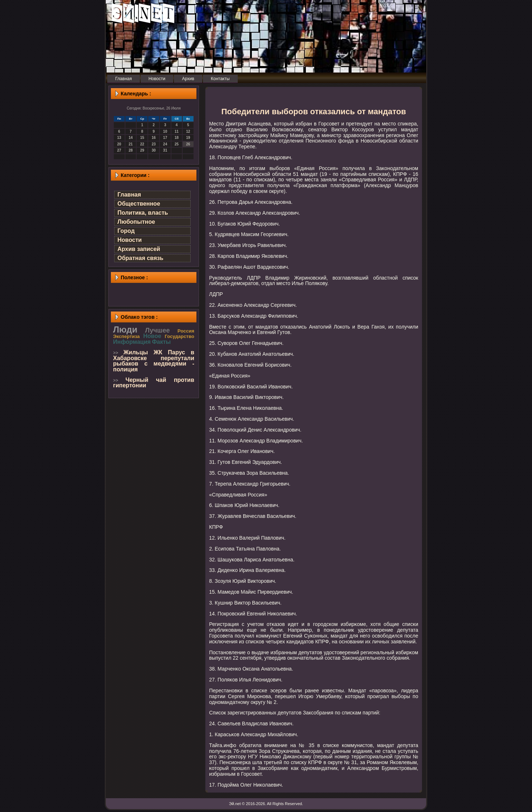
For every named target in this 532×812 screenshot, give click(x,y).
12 (188, 131)
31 (165, 150)
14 (131, 138)
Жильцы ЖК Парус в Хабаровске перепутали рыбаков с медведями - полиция (154, 361)
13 (119, 138)
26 (188, 144)
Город (126, 231)
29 (142, 150)
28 (131, 150)
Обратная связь (140, 258)
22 (142, 144)
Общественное (139, 204)
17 (165, 138)
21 (131, 144)
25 (177, 144)
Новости (130, 240)
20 (119, 144)
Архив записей (139, 249)
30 (153, 150)
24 (165, 144)
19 (188, 138)
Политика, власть (143, 213)
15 (142, 138)
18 (177, 138)
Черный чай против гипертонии (154, 383)
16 (153, 138)
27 (119, 150)
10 (165, 131)
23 (153, 144)
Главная (129, 195)
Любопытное (136, 222)
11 (177, 131)
